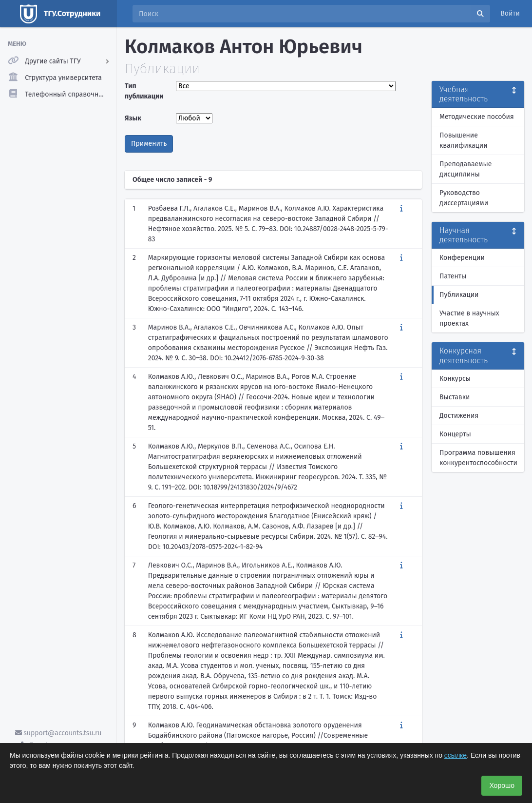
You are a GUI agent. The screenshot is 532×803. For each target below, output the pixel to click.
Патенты (453, 276)
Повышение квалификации (464, 140)
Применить (149, 144)
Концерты (455, 434)
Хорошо (502, 785)
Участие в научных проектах (469, 318)
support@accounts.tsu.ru (58, 733)
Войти (510, 13)
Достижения (459, 416)
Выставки (455, 397)
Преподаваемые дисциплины (465, 169)
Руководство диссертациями (464, 198)
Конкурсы (455, 379)
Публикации (459, 295)
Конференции (462, 258)
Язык (133, 118)
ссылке (456, 755)
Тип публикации (144, 91)
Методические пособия (477, 117)
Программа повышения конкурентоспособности (478, 458)
